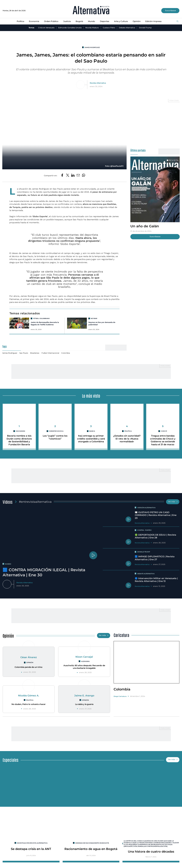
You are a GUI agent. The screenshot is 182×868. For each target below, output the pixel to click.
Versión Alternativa (146, 508)
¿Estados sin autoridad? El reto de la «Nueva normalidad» (127, 439)
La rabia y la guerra (84, 704)
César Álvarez (29, 657)
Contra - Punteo (144, 530)
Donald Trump (145, 28)
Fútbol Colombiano (41, 318)
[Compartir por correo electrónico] (78, 175)
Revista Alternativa (98, 83)
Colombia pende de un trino (29, 667)
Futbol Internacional (50, 353)
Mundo (91, 21)
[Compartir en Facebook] (62, 175)
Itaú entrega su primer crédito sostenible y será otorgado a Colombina (91, 439)
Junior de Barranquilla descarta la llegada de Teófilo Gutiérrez (45, 323)
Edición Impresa (153, 21)
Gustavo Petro (109, 28)
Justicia (67, 21)
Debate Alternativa (127, 28)
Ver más (173, 502)
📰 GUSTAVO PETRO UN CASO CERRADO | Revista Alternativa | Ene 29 (156, 515)
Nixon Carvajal (84, 657)
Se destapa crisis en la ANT (31, 849)
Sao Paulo (24, 353)
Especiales (11, 760)
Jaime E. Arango (84, 696)
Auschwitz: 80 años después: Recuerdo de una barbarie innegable (84, 667)
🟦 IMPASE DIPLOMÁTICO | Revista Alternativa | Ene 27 (155, 558)
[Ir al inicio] (91, 11)
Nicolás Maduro (92, 28)
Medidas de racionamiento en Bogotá (92, 843)
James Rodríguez (92, 47)
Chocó (164, 431)
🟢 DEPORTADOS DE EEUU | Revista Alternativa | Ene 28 (155, 536)
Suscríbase (170, 11)
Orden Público (51, 21)
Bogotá (79, 21)
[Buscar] (177, 22)
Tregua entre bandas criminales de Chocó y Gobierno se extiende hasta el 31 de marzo (163, 440)
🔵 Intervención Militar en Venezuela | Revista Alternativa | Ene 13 (156, 580)
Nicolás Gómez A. (29, 696)
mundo (8, 564)
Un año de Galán (145, 226)
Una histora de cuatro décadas (151, 851)
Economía (34, 21)
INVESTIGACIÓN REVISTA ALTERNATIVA (32, 843)
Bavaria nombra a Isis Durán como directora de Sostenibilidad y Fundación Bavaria (19, 440)
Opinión (137, 21)
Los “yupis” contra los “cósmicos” (55, 437)
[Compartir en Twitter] (68, 175)
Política (20, 21)
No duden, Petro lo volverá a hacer (29, 704)
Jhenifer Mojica (56, 431)
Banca (92, 431)
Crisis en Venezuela (46, 28)
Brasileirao (35, 353)
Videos (8, 502)
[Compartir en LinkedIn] (73, 175)
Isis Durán (20, 431)
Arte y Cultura (121, 21)
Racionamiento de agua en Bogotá (91, 849)
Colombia (66, 353)
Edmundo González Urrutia (70, 28)
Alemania (85, 661)
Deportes (105, 21)
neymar (94, 318)
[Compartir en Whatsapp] (84, 175)
